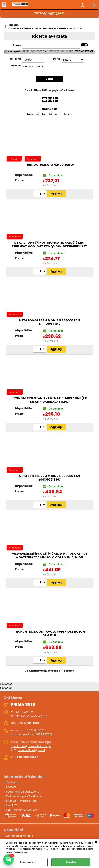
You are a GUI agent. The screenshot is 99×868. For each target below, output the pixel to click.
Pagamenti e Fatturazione (23, 792)
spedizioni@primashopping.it (31, 746)
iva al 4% (12, 805)
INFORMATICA (50, 14)
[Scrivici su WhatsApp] (8, 860)
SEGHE (69, 51)
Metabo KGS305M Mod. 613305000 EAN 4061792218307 (49, 478)
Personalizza (28, 862)
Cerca (17, 45)
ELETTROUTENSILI (55, 51)
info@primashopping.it (35, 742)
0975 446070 (36, 730)
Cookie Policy (20, 852)
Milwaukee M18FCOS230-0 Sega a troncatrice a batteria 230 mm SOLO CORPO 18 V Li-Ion (49, 556)
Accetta (71, 862)
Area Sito (16, 66)
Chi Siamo (13, 782)
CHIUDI (96, 842)
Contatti (11, 787)
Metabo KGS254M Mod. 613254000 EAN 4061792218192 (49, 322)
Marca (57, 59)
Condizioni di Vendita (20, 836)
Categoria (15, 59)
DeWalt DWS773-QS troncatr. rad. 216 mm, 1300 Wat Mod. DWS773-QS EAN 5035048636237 (49, 245)
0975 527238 (44, 734)
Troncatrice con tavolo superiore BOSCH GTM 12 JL (49, 633)
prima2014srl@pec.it (31, 750)
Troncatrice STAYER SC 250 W (49, 165)
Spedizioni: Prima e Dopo (22, 801)
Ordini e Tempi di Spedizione (24, 796)
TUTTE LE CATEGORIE (34, 51)
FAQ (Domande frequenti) (23, 810)
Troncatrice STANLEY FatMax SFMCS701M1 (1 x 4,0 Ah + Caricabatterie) (50, 400)
